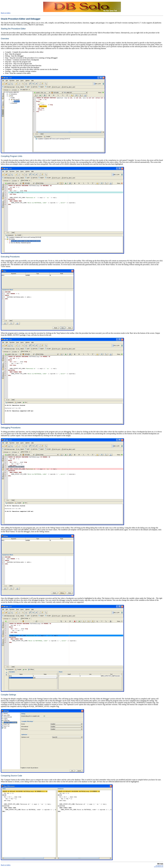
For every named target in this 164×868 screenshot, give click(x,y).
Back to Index (6, 13)
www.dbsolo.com (159, 865)
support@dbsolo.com (159, 867)
